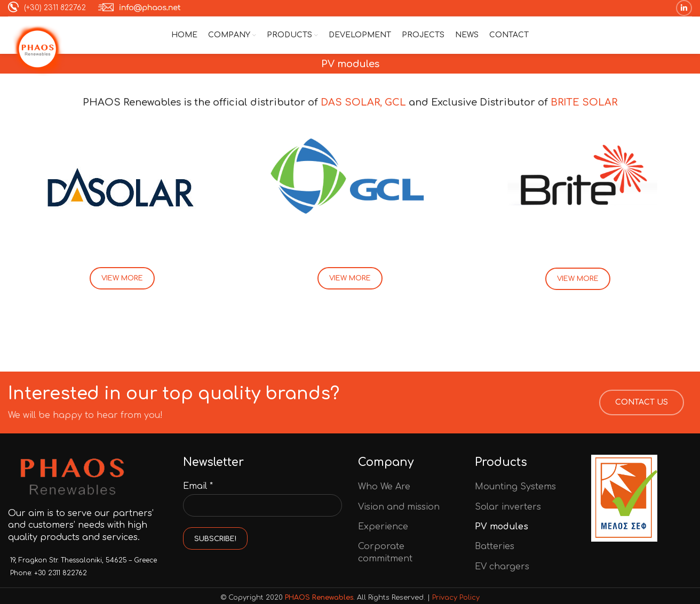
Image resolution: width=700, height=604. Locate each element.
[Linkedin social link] (684, 8)
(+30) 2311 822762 (47, 8)
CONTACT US (642, 402)
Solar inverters (508, 507)
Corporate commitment (385, 552)
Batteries (495, 546)
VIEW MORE (122, 278)
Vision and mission (399, 507)
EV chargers (502, 567)
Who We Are (384, 487)
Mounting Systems (515, 487)
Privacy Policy (456, 598)
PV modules (502, 527)
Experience (383, 527)
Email (198, 486)
